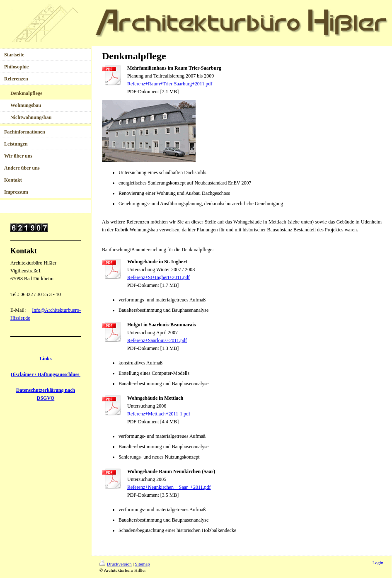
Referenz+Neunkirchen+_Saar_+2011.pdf (169, 487)
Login (378, 563)
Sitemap (143, 564)
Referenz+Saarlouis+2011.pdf (157, 340)
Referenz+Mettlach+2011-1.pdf (159, 414)
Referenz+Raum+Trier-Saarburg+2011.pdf (170, 84)
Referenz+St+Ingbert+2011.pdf (158, 277)
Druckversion (116, 564)
